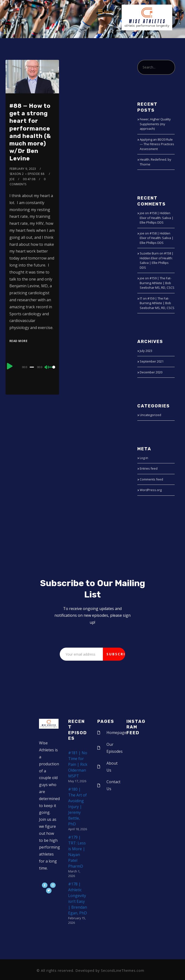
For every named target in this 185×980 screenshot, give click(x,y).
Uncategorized (150, 415)
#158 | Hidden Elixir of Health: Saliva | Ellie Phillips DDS (157, 218)
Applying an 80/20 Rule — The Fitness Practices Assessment (157, 144)
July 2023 (146, 351)
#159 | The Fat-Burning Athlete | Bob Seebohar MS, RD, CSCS (157, 283)
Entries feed (149, 468)
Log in (144, 458)
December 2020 (151, 372)
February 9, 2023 (23, 169)
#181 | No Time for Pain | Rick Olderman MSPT (78, 764)
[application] (32, 367)
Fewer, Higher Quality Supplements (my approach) (155, 124)
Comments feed (151, 479)
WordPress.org (151, 490)
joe (12, 179)
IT (141, 298)
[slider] (32, 367)
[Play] (10, 366)
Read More (19, 341)
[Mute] (47, 368)
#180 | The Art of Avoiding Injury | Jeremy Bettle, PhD (77, 807)
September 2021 (152, 361)
